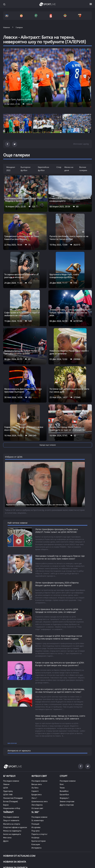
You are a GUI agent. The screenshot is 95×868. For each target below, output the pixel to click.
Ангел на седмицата (12, 791)
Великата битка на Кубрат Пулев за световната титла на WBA (22, 352)
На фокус (35, 794)
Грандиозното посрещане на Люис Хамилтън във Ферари (22, 238)
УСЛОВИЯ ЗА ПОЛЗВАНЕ (24, 838)
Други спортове (67, 762)
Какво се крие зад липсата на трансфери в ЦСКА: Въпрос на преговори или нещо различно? (60, 621)
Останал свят (37, 765)
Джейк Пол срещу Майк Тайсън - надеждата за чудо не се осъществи (68, 428)
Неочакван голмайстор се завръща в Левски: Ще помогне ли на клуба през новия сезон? (60, 514)
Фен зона (7, 794)
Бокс (62, 741)
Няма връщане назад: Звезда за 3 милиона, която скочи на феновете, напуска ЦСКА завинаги (60, 674)
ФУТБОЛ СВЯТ (39, 733)
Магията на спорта (12, 781)
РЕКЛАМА (71, 838)
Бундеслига (36, 751)
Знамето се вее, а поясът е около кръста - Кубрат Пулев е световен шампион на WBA (71, 312)
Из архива (36, 784)
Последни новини (11, 738)
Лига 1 (34, 755)
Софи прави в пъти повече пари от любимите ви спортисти (22, 314)
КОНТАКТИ (26, 841)
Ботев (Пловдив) (11, 758)
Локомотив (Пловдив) (13, 755)
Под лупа (35, 788)
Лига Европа (37, 762)
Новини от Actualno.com (19, 813)
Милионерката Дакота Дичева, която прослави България (23, 390)
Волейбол (64, 748)
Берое (6, 762)
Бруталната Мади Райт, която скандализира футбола (64, 276)
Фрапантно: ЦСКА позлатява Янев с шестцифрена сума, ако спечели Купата (37, 461)
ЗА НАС (6, 838)
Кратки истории (39, 798)
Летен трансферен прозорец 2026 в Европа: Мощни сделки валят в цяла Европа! (57, 541)
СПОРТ (64, 733)
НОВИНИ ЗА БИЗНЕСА (15, 825)
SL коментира (37, 777)
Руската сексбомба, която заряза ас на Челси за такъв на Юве (69, 238)
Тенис (62, 745)
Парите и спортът (39, 791)
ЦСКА (6, 745)
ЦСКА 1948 (8, 751)
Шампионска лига (39, 758)
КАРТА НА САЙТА (10, 841)
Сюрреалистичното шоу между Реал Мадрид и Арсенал (23, 199)
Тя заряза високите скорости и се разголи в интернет (21, 276)
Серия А (35, 748)
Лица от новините (11, 777)
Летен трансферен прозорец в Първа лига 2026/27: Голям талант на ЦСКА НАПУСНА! (56, 488)
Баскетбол (64, 751)
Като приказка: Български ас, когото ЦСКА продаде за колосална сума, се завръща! (57, 567)
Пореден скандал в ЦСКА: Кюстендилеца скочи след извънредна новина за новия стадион (59, 594)
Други (6, 798)
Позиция (35, 781)
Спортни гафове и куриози (15, 784)
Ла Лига (35, 745)
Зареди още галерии (48, 445)
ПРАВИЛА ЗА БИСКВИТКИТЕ (51, 838)
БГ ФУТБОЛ (9, 733)
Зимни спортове (67, 758)
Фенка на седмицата (12, 788)
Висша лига (37, 741)
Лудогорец (8, 748)
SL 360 (35, 769)
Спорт (59, 167)
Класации (36, 801)
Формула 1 (64, 755)
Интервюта (36, 805)
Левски (6, 741)
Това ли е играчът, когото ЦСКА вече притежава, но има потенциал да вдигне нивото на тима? (60, 647)
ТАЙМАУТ (8, 769)
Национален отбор (12, 765)
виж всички (12, 700)
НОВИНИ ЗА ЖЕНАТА (15, 819)
